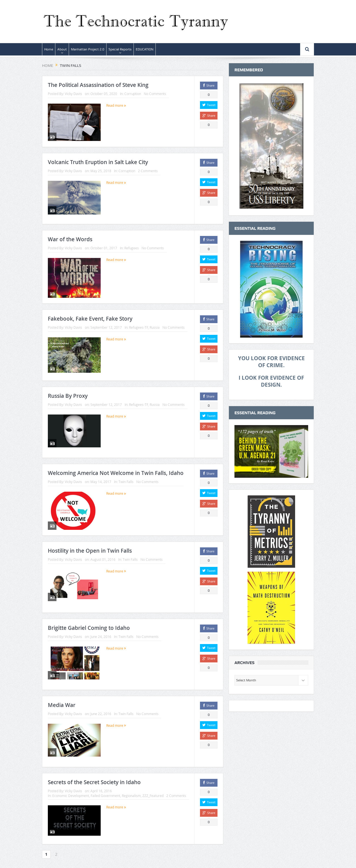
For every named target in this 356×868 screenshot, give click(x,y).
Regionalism (131, 793)
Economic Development (71, 793)
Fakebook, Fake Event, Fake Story (90, 316)
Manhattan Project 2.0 (88, 49)
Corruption (133, 94)
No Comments (155, 94)
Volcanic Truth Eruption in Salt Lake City (98, 162)
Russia (155, 325)
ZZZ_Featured (153, 793)
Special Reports (120, 49)
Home (49, 49)
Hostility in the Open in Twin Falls (90, 548)
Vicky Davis (73, 94)
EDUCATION (145, 49)
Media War (62, 702)
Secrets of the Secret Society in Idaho (94, 779)
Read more (116, 105)
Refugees (132, 248)
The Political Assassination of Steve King (98, 85)
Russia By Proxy (68, 394)
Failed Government (105, 793)
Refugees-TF (139, 325)
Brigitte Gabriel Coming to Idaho (89, 625)
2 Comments (148, 171)
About (62, 49)
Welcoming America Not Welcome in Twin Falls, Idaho (116, 471)
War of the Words (70, 239)
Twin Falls (126, 479)
